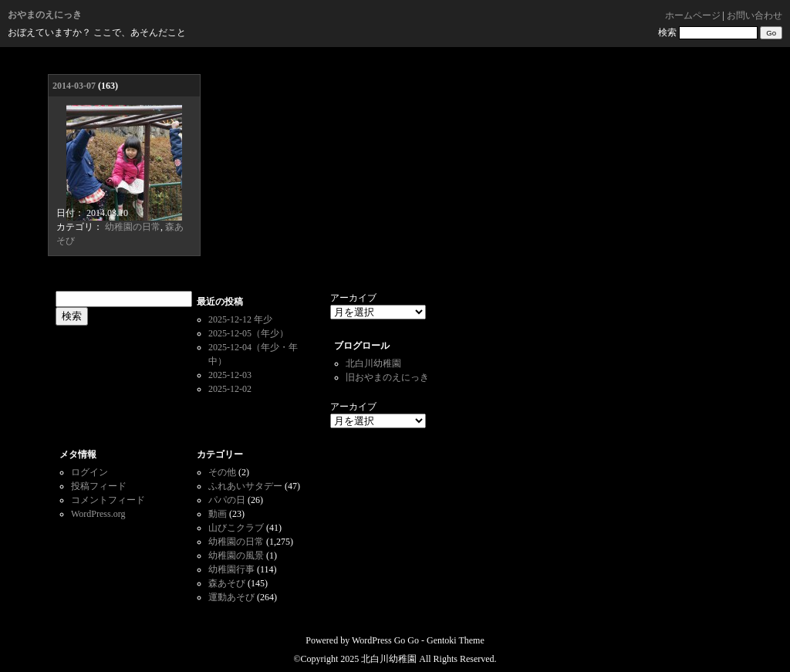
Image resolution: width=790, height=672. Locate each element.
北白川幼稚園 (373, 363)
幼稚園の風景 (236, 555)
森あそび (227, 583)
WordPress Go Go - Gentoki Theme (418, 640)
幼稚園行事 (231, 569)
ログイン (89, 472)
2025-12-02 (230, 389)
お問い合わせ (755, 15)
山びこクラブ (236, 528)
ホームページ (693, 15)
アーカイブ (353, 298)
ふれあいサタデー (245, 486)
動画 (218, 514)
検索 (667, 32)
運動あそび (231, 597)
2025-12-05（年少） (248, 333)
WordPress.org (98, 514)
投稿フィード (99, 486)
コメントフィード (108, 500)
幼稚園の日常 (133, 227)
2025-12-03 (230, 375)
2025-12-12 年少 (240, 319)
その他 (222, 472)
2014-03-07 (74, 86)
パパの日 (227, 500)
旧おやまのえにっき (387, 377)
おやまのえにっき (45, 15)
